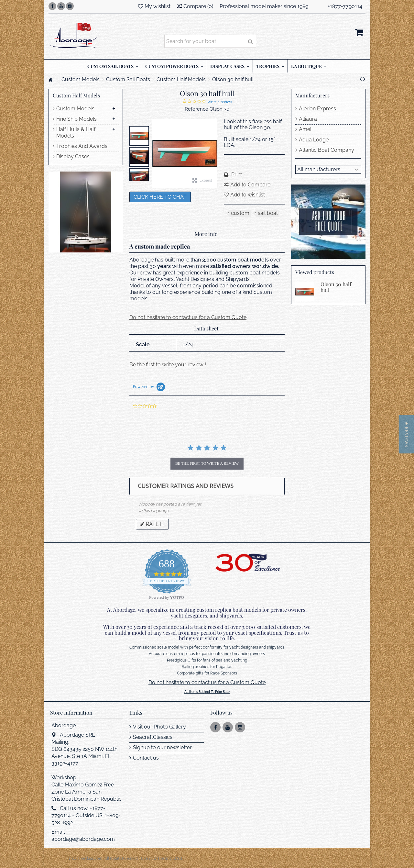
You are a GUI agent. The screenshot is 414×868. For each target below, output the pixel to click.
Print (236, 175)
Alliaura (308, 119)
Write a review (220, 102)
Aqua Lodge (314, 140)
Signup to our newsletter (162, 747)
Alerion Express (317, 109)
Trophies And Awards (82, 146)
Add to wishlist (248, 195)
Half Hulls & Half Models (76, 133)
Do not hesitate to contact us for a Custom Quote (188, 317)
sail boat (268, 213)
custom (240, 213)
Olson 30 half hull (336, 287)
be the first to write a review (207, 463)
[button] (406, 434)
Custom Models (75, 109)
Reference (196, 109)
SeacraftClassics (153, 737)
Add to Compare (250, 185)
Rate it (152, 524)
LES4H (178, 858)
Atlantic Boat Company (327, 150)
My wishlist (154, 6)
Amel (305, 129)
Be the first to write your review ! (168, 365)
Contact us (146, 758)
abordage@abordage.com (83, 839)
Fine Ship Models (76, 119)
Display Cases (73, 156)
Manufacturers (312, 95)
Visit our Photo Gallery (159, 727)
